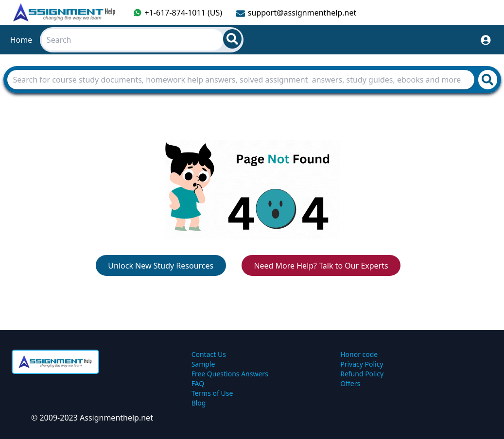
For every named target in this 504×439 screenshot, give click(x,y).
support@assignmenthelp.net (296, 13)
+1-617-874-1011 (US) (178, 13)
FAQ (198, 383)
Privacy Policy (362, 364)
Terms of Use (212, 393)
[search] (232, 39)
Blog (199, 403)
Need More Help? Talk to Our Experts (321, 266)
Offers (350, 383)
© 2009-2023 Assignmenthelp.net (92, 418)
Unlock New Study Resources (161, 266)
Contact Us (209, 354)
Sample (203, 364)
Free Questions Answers (230, 374)
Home (21, 40)
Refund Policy (362, 374)
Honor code (359, 354)
